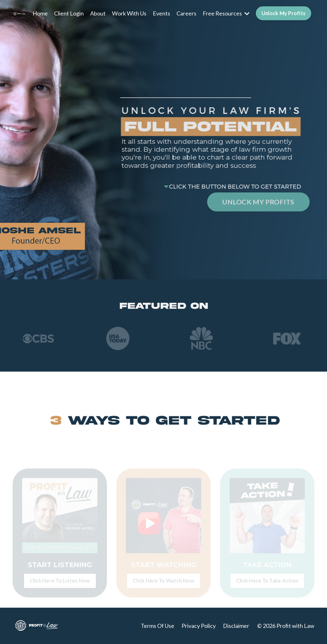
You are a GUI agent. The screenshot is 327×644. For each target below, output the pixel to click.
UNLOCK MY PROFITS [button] (258, 202)
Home (40, 13)
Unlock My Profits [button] (284, 13)
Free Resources (226, 13)
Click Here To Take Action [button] (267, 584)
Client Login (69, 13)
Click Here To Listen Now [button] (60, 584)
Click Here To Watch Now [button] (163, 584)
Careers (186, 13)
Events (161, 13)
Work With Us (129, 13)
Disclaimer (236, 626)
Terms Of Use (157, 626)
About (98, 13)
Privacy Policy (199, 626)
